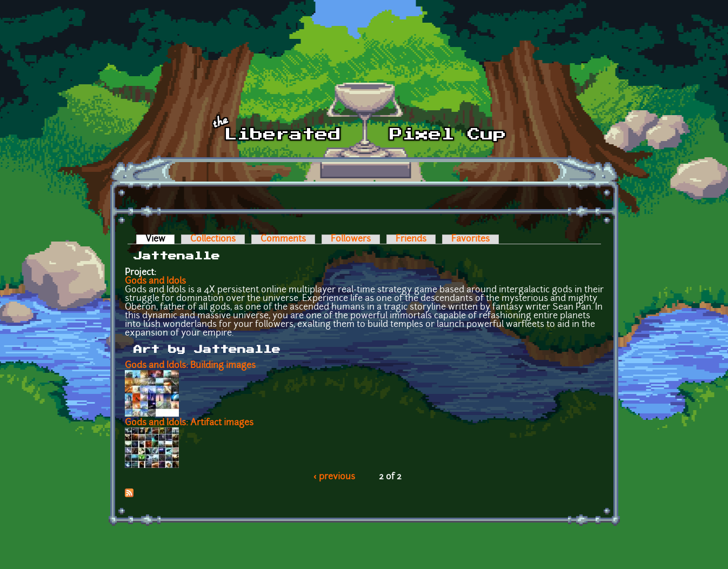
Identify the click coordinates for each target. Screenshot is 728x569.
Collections (213, 239)
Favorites (470, 239)
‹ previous (334, 477)
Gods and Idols (155, 282)
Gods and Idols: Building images (190, 366)
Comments (283, 239)
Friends (411, 239)
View (160, 239)
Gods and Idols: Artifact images (189, 423)
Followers (351, 239)
